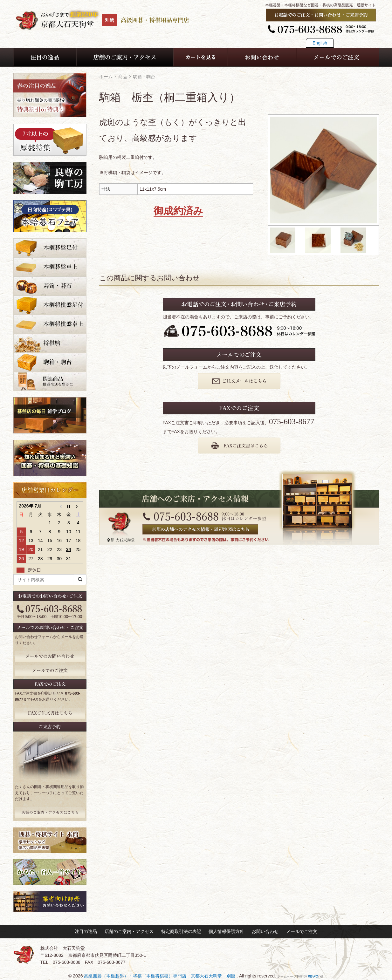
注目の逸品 (86, 931)
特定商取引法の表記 (181, 931)
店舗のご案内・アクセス (129, 931)
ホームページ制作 (290, 976)
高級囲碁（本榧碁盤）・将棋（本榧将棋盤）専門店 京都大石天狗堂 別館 (160, 976)
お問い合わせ (265, 931)
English (320, 43)
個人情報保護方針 (226, 931)
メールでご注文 (302, 931)
